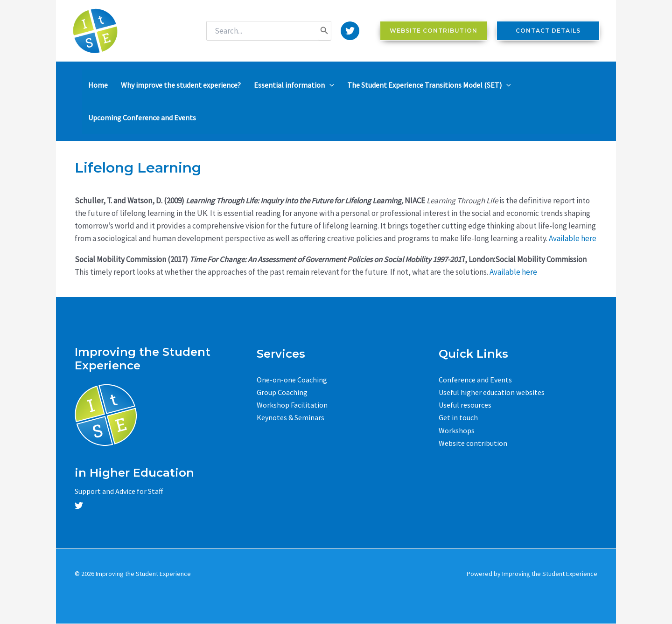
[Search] (324, 31)
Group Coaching (282, 392)
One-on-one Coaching (292, 380)
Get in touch (458, 417)
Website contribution (473, 443)
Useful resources (465, 405)
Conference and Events (475, 380)
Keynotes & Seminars (290, 417)
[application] (329, 85)
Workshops (457, 430)
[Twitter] (350, 31)
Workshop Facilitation (292, 405)
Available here (573, 238)
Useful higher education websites (492, 392)
